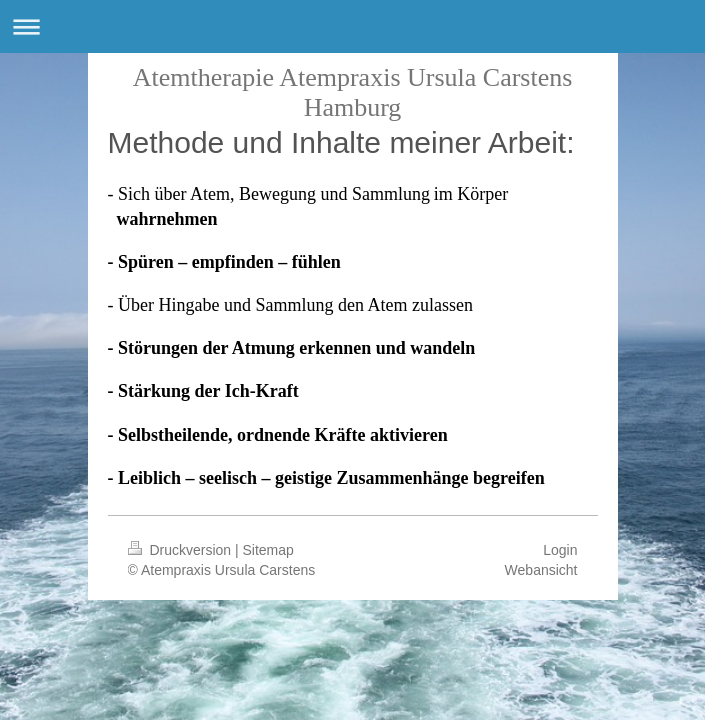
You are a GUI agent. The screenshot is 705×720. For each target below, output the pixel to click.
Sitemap (268, 550)
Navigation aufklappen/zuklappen (352, 26)
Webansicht (541, 570)
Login (560, 550)
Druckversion (181, 550)
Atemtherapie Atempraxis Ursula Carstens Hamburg (353, 92)
